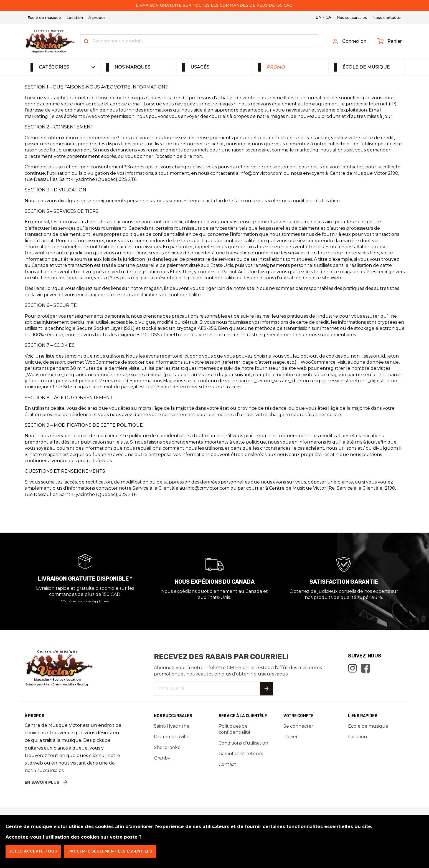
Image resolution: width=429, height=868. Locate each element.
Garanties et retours (241, 754)
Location (357, 737)
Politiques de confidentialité (235, 729)
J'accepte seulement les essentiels (110, 851)
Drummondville (172, 737)
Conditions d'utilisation (243, 743)
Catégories (54, 67)
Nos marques (132, 67)
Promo (276, 67)
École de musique (366, 67)
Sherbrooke (167, 747)
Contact (227, 764)
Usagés (200, 67)
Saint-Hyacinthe (172, 726)
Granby (162, 758)
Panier (390, 41)
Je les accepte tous (33, 851)
